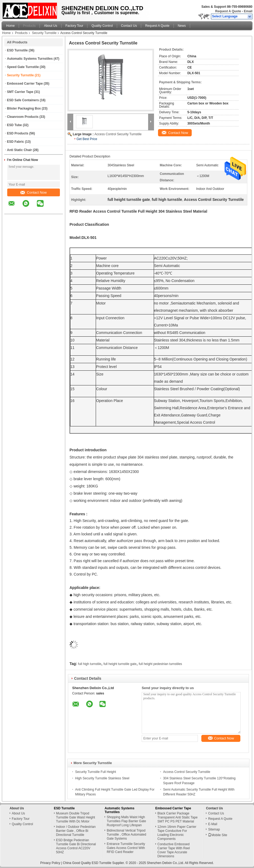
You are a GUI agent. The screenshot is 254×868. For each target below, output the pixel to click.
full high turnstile (90, 664)
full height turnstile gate (120, 664)
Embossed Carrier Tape (25, 84)
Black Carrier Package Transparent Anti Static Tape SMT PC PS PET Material (178, 817)
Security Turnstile (44, 33)
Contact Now (33, 192)
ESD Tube (14, 125)
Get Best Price (87, 139)
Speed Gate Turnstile (23, 67)
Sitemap (214, 829)
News (182, 26)
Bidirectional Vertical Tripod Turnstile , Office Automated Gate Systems (126, 835)
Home (10, 26)
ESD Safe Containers (23, 100)
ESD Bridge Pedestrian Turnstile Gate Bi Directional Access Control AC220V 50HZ (76, 846)
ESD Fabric (16, 142)
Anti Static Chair (19, 150)
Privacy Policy (50, 863)
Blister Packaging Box (24, 108)
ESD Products (18, 133)
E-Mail (213, 824)
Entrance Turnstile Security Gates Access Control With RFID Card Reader (126, 848)
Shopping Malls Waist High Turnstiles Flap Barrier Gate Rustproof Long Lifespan (126, 821)
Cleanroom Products (23, 117)
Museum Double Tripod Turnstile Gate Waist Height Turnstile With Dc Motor (76, 817)
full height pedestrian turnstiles (160, 664)
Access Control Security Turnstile (118, 134)
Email (248, 11)
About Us (50, 26)
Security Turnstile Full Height (96, 772)
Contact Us (129, 26)
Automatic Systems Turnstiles (30, 59)
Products (29, 26)
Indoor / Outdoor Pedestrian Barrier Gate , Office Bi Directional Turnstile (76, 831)
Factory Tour (74, 26)
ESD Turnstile (17, 50)
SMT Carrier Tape (20, 92)
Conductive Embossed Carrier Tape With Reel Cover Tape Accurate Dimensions (174, 850)
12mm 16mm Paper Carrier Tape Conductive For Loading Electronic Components (177, 833)
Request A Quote (228, 11)
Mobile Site (218, 835)
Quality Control (102, 26)
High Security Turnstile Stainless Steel (102, 778)
